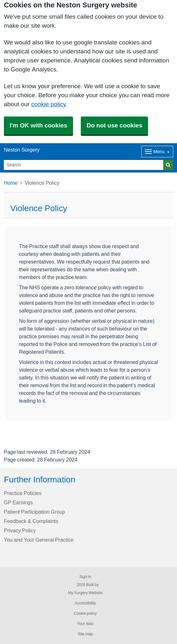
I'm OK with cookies (38, 125)
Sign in (85, 577)
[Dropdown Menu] (157, 152)
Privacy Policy (20, 530)
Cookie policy (85, 613)
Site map (85, 634)
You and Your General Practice (39, 540)
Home (11, 183)
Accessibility (85, 603)
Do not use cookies (114, 125)
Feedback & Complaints (31, 521)
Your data (85, 624)
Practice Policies (23, 493)
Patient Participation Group (34, 512)
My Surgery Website (85, 593)
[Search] (84, 165)
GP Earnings (18, 502)
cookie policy (48, 104)
